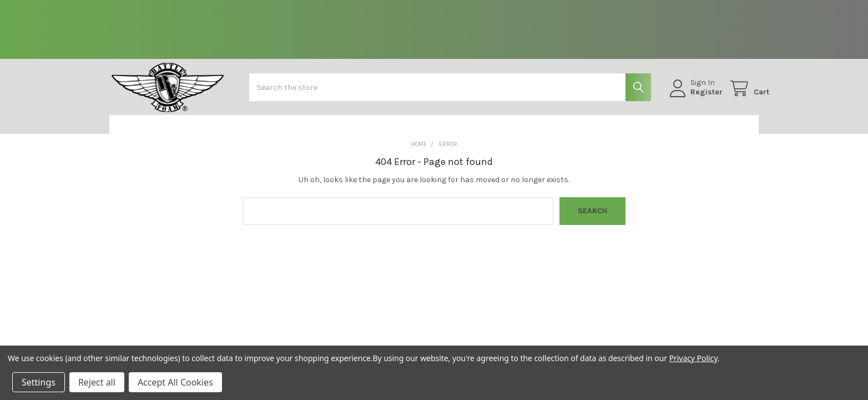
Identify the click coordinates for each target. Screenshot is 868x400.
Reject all (97, 382)
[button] (167, 133)
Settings (39, 382)
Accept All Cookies (175, 382)
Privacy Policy (693, 358)
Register (695, 97)
